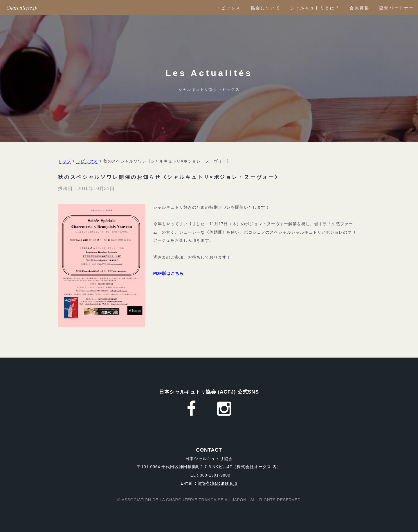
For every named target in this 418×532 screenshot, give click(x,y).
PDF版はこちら (169, 273)
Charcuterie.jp (22, 7)
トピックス (229, 8)
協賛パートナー (397, 8)
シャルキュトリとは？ (315, 8)
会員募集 (359, 8)
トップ (65, 161)
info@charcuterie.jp (217, 483)
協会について (266, 8)
